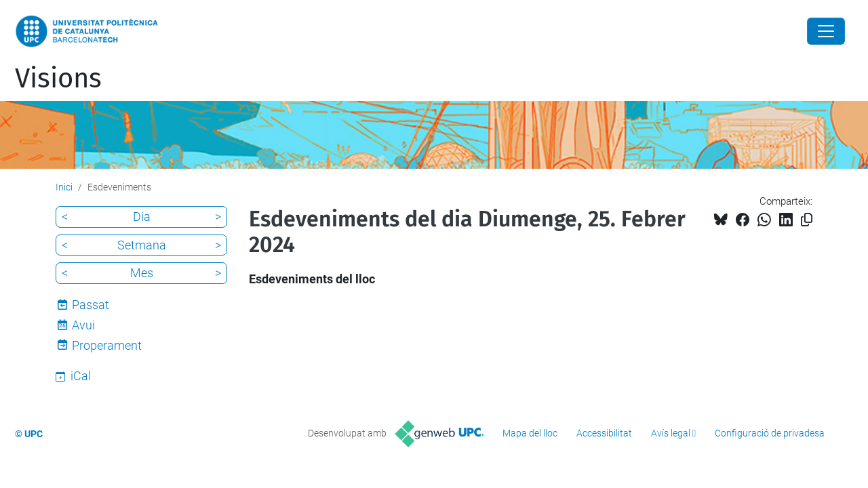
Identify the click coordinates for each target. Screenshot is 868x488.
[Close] (826, 31)
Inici (64, 187)
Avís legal (671, 433)
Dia (142, 217)
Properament (107, 345)
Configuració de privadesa (770, 433)
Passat (91, 305)
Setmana (142, 245)
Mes (142, 273)
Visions (58, 79)
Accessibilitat (604, 433)
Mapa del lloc (530, 433)
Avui (83, 325)
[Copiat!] (807, 220)
